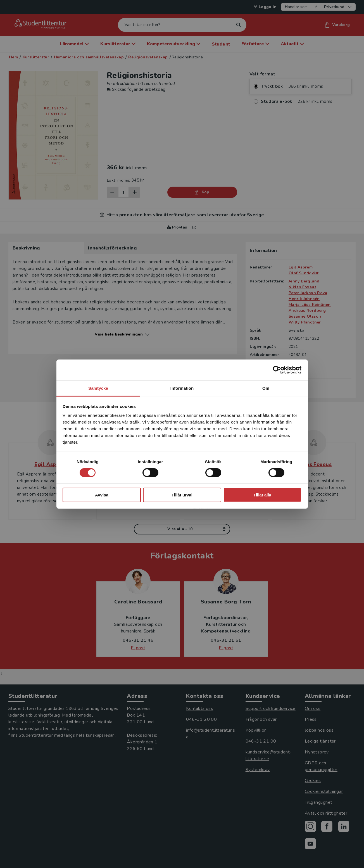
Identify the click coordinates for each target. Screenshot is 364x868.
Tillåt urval (182, 495)
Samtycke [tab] (98, 388)
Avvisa (102, 495)
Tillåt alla (262, 495)
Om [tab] (266, 388)
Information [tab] (182, 388)
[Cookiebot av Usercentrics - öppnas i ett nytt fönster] (277, 370)
